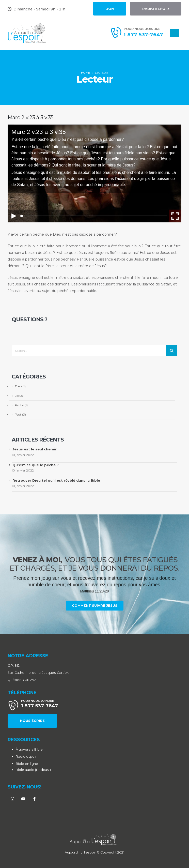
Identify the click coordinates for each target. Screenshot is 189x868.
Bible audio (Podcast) (33, 770)
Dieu (18, 386)
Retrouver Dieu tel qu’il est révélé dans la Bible (56, 480)
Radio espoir (26, 757)
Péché (19, 405)
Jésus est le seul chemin (35, 449)
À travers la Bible (29, 749)
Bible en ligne (27, 764)
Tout (18, 415)
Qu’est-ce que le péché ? (36, 465)
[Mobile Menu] (175, 33)
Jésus (19, 396)
